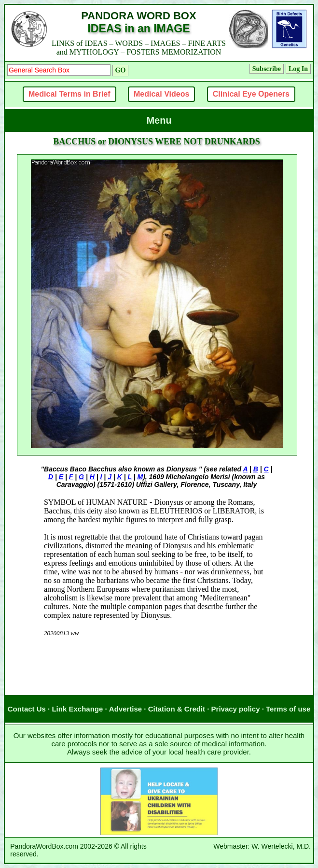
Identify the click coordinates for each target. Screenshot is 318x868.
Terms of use (288, 709)
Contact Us (27, 709)
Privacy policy (236, 709)
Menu (159, 120)
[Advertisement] (157, 676)
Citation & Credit (177, 709)
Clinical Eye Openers (251, 94)
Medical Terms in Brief (69, 94)
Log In (298, 69)
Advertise (125, 709)
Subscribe (267, 69)
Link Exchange (77, 709)
